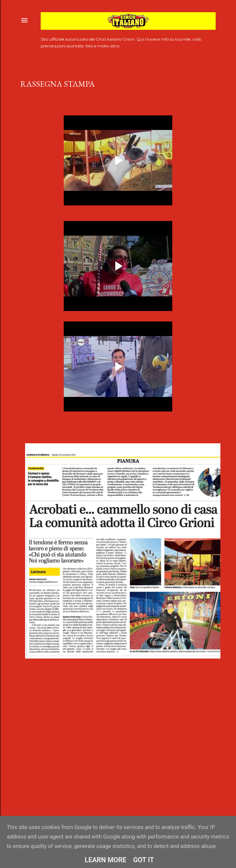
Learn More (106, 860)
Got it (144, 860)
